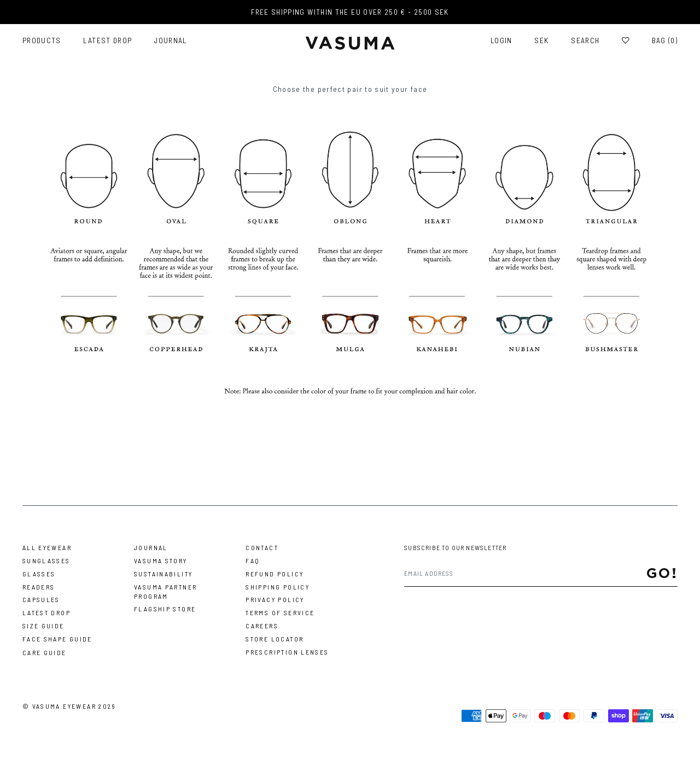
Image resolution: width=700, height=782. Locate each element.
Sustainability (163, 574)
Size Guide (43, 626)
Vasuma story (161, 561)
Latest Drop (107, 40)
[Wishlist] (626, 40)
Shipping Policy (278, 587)
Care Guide (45, 652)
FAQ (253, 561)
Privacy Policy (275, 599)
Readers (39, 587)
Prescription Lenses (287, 652)
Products (42, 40)
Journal (171, 40)
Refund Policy (275, 574)
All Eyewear (47, 547)
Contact (262, 547)
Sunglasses (46, 561)
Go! (662, 573)
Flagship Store (165, 609)
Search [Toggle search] (585, 40)
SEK (541, 40)
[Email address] (525, 574)
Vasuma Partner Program (165, 591)
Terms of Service (280, 612)
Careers (262, 626)
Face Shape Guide (57, 639)
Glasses (39, 574)
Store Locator (275, 639)
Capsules (41, 599)
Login (501, 40)
